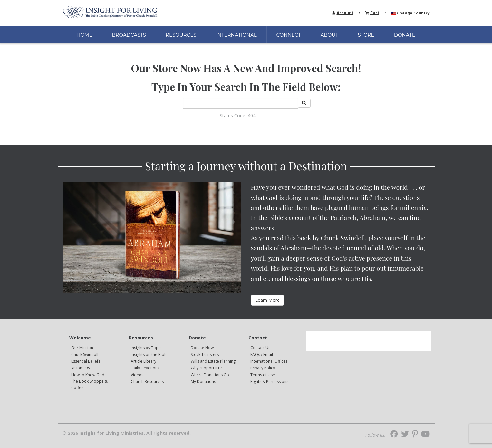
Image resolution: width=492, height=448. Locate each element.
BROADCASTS (129, 35)
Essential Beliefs (86, 361)
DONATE (405, 35)
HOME (84, 35)
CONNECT (289, 35)
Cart (375, 13)
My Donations (203, 381)
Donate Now (202, 348)
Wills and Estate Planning (213, 361)
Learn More (267, 300)
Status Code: (233, 115)
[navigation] (345, 12)
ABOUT (329, 35)
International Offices (269, 361)
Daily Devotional (146, 368)
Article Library (144, 361)
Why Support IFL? (206, 368)
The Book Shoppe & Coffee (89, 384)
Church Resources (147, 381)
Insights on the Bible (149, 354)
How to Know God (88, 375)
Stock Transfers (205, 354)
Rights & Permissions (269, 381)
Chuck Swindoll (85, 354)
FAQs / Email (262, 354)
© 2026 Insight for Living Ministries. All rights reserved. (127, 433)
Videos (137, 375)
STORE (366, 35)
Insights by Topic (146, 348)
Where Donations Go (210, 375)
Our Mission (82, 348)
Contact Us (260, 348)
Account (345, 13)
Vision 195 (81, 368)
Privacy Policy (263, 368)
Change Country (413, 13)
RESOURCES (181, 35)
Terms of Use (263, 375)
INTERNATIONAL (236, 35)
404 (252, 115)
